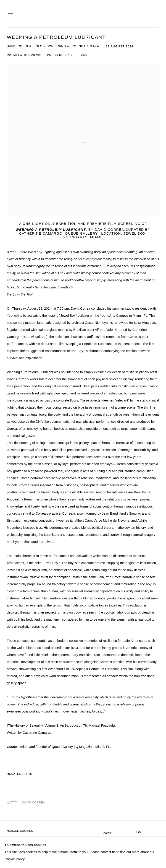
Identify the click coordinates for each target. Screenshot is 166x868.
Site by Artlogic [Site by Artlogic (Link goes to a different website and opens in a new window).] (72, 838)
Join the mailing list (11, 849)
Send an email (20, 849)
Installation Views (24, 55)
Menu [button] (10, 14)
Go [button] (138, 832)
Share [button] (85, 55)
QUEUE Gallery (134, 14)
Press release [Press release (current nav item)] (61, 55)
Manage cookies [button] (20, 831)
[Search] (116, 833)
